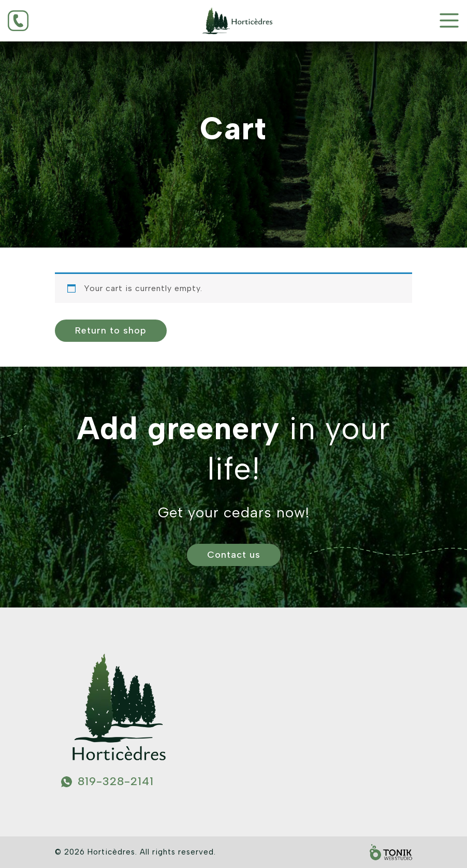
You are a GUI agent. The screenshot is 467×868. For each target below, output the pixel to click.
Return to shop (111, 330)
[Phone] (39, 21)
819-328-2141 (116, 781)
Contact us (234, 555)
